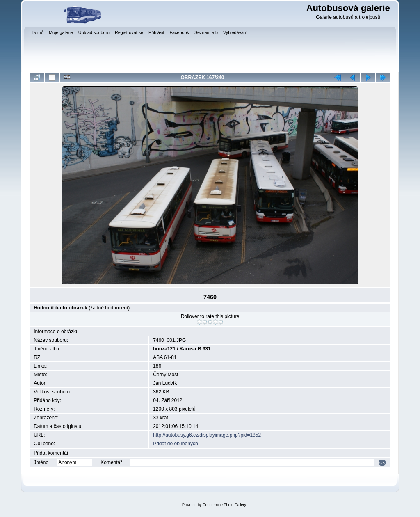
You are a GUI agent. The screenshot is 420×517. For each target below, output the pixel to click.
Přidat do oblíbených (175, 444)
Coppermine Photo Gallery (224, 505)
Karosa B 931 (195, 349)
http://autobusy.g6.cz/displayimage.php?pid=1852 (207, 435)
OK (382, 463)
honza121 (164, 349)
